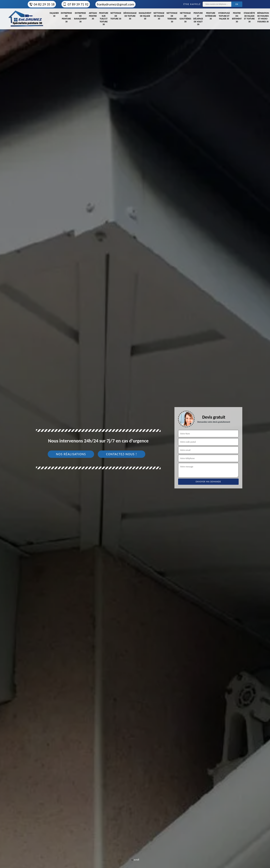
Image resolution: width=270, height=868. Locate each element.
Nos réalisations (71, 454)
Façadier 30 (54, 14)
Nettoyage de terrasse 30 (172, 17)
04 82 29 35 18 (42, 4)
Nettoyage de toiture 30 (116, 16)
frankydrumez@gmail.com (115, 4)
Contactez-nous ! (122, 454)
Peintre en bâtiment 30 (237, 17)
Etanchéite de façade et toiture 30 (249, 17)
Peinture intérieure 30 (211, 16)
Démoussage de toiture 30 (130, 16)
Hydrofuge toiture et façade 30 (224, 16)
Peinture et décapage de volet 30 (198, 19)
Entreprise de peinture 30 (66, 17)
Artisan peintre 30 (93, 16)
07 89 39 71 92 (76, 4)
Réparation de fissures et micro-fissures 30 (263, 17)
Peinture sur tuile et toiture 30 (104, 19)
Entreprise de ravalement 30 (80, 17)
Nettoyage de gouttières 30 (185, 17)
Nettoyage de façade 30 (159, 16)
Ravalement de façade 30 (145, 16)
